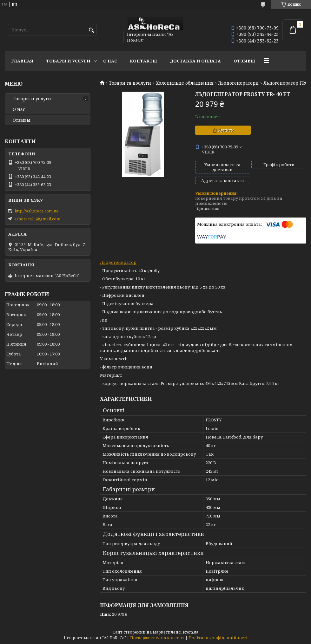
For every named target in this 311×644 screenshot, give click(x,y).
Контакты (143, 61)
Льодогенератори (238, 83)
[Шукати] (91, 30)
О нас (110, 61)
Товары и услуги (68, 61)
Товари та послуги (130, 83)
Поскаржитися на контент (157, 638)
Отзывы (244, 61)
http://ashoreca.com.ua (36, 211)
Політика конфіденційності (218, 638)
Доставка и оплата (195, 61)
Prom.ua (191, 632)
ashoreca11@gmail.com (37, 219)
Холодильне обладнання (185, 83)
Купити (226, 130)
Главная (22, 61)
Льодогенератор (118, 262)
